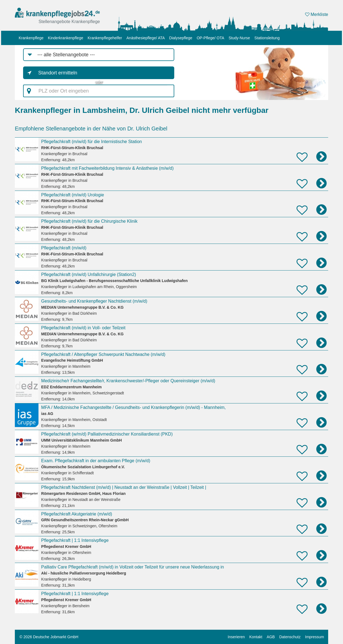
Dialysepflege (181, 38)
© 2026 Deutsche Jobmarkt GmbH (49, 637)
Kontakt (256, 637)
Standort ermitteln (58, 73)
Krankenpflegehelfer (105, 38)
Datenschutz (290, 637)
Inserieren (236, 637)
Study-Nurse (239, 38)
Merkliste (317, 14)
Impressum (315, 637)
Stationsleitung (267, 38)
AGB (271, 637)
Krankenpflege (31, 38)
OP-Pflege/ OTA (211, 38)
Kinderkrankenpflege (65, 38)
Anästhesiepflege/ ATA (146, 38)
